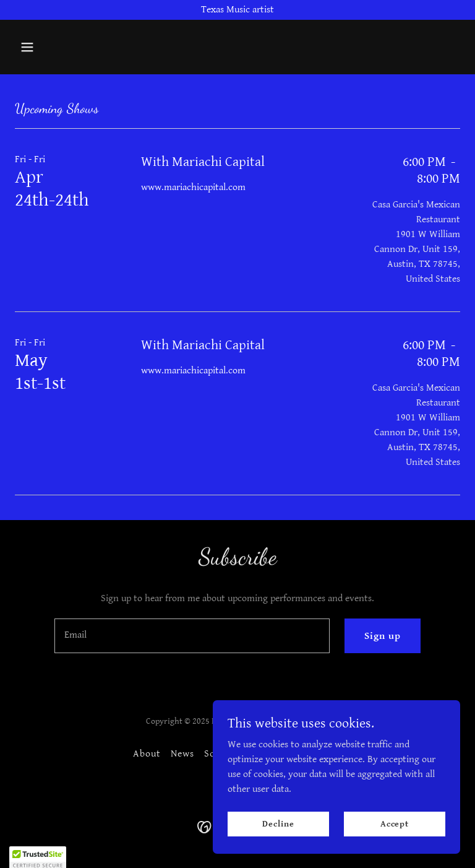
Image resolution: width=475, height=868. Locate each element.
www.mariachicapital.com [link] (193, 187)
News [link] (182, 754)
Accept (395, 823)
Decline (278, 823)
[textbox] (192, 636)
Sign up (383, 636)
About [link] (147, 754)
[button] (48, 47)
